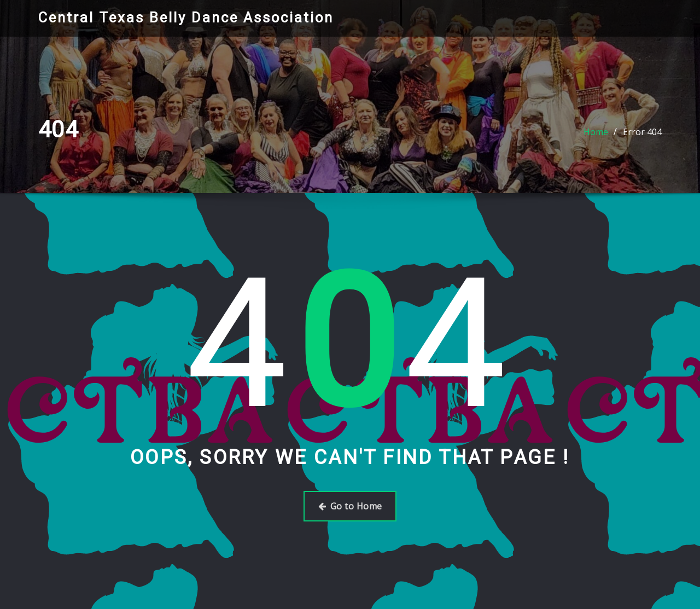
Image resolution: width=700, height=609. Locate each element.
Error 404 (642, 132)
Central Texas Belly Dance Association (186, 18)
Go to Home (350, 506)
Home (596, 132)
